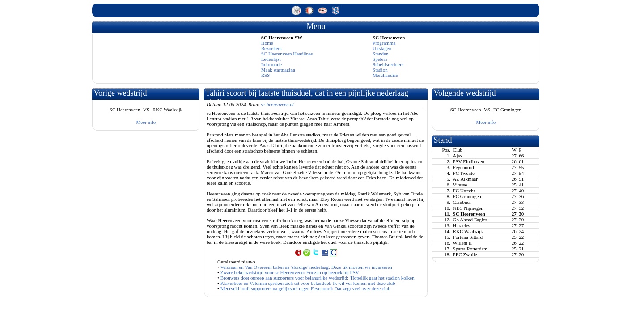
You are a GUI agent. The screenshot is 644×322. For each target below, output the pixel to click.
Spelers (380, 59)
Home (267, 43)
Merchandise (385, 75)
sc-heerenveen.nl (277, 104)
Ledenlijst (271, 59)
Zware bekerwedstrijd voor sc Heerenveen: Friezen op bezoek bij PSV (290, 272)
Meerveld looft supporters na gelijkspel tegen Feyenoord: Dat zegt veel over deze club (305, 288)
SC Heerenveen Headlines (287, 54)
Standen (380, 54)
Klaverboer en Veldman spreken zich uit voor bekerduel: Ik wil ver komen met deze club (308, 283)
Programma (384, 43)
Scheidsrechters (388, 64)
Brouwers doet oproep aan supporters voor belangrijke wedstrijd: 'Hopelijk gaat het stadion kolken (318, 278)
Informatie (271, 64)
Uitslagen (382, 48)
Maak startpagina (278, 70)
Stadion (380, 70)
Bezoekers (271, 48)
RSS (266, 75)
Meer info (146, 122)
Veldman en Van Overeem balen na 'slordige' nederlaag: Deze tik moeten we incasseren (306, 267)
